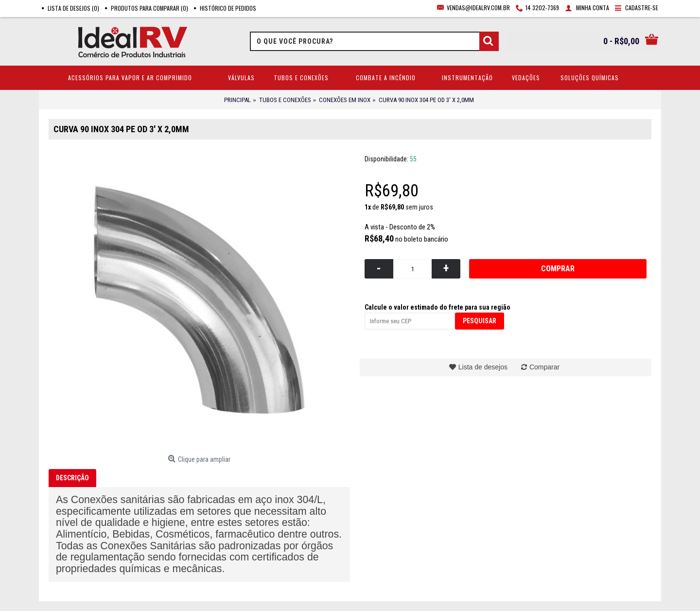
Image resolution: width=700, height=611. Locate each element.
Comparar (544, 367)
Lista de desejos (483, 367)
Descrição (72, 478)
